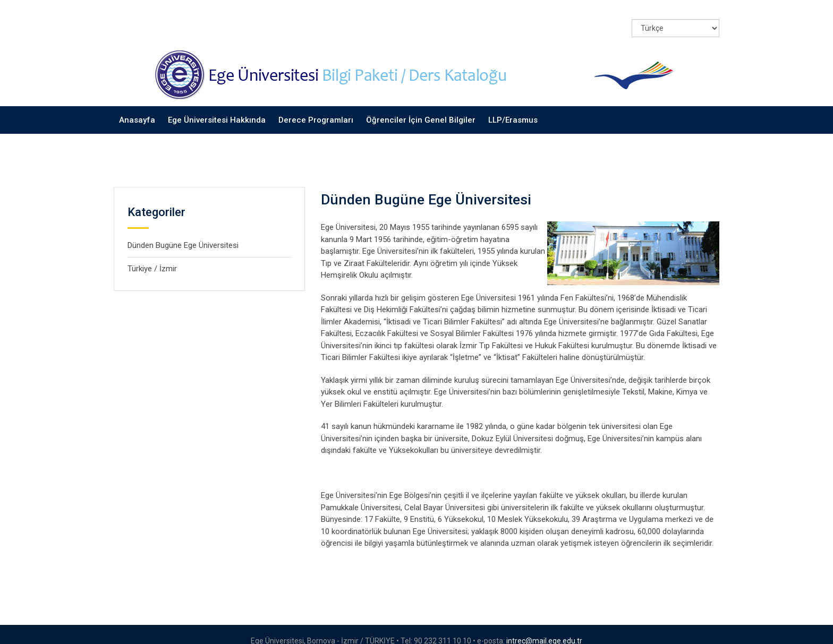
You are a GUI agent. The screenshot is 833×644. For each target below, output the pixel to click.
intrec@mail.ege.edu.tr (544, 628)
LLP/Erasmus (513, 106)
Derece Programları (316, 106)
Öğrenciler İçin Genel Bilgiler (421, 106)
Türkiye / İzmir (152, 255)
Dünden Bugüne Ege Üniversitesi (183, 232)
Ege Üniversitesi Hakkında (217, 106)
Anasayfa (137, 106)
